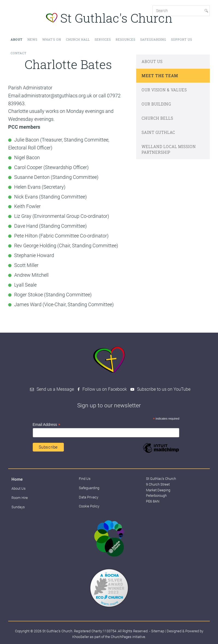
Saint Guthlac (158, 132)
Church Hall (78, 39)
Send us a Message (55, 389)
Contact (19, 53)
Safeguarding (153, 39)
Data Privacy (89, 497)
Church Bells (157, 118)
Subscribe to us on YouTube (164, 389)
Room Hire (20, 498)
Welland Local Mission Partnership (169, 149)
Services (103, 39)
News (32, 39)
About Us (152, 61)
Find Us (85, 479)
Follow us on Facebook (105, 389)
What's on (52, 39)
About (17, 39)
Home (17, 479)
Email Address (47, 425)
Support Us (182, 39)
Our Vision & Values (164, 90)
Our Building (156, 104)
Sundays (18, 507)
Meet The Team (160, 76)
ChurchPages (121, 637)
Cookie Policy (89, 506)
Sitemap (158, 631)
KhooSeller (81, 637)
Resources (126, 39)
